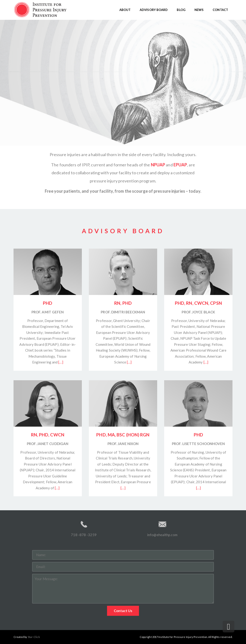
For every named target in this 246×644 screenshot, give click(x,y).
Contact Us (123, 611)
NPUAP (158, 165)
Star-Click (34, 637)
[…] (61, 362)
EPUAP (180, 165)
